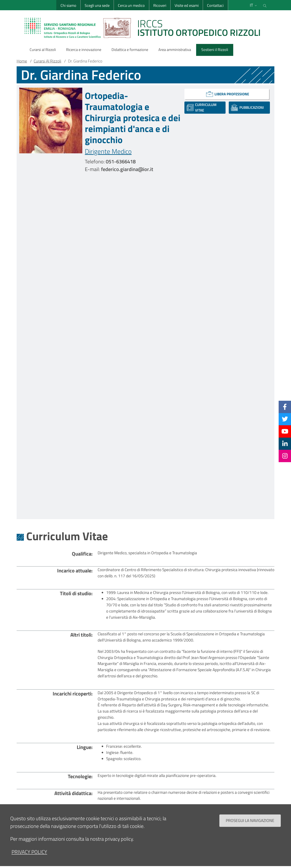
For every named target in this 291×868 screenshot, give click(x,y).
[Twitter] (285, 419)
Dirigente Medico (108, 151)
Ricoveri (160, 5)
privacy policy (29, 856)
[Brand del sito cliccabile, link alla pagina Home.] (145, 28)
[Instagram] (285, 456)
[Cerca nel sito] (265, 5)
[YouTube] (285, 431)
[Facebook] (285, 407)
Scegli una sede (97, 5)
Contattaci (215, 5)
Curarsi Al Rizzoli (47, 61)
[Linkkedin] (285, 444)
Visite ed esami (187, 5)
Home (22, 61)
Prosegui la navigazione (250, 824)
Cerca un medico (131, 5)
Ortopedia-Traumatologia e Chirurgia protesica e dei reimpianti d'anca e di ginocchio (133, 118)
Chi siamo (68, 5)
